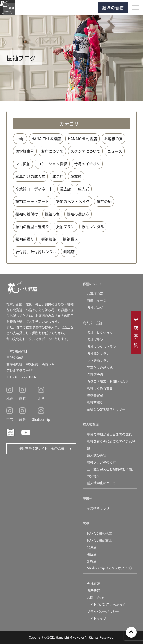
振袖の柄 (104, 201)
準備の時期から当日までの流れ (109, 434)
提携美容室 (95, 395)
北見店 (58, 176)
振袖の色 (52, 214)
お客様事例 (25, 151)
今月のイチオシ (87, 164)
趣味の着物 (113, 7)
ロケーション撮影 (52, 164)
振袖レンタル (93, 226)
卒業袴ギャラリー (100, 508)
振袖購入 (70, 239)
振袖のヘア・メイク (73, 201)
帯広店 (65, 189)
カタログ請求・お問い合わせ (108, 381)
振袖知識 (49, 239)
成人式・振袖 (92, 323)
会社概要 (93, 584)
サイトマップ (97, 618)
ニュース (115, 151)
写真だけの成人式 (30, 176)
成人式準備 (91, 424)
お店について (52, 151)
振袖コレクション (100, 333)
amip (20, 138)
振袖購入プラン (98, 354)
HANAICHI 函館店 (46, 138)
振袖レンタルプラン (101, 347)
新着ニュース (97, 301)
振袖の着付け (27, 214)
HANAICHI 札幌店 (82, 138)
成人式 (84, 189)
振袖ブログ (95, 308)
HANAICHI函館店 (99, 540)
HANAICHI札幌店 (99, 533)
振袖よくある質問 (100, 388)
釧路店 (69, 252)
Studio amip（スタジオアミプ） (110, 568)
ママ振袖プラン (98, 360)
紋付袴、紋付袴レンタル (36, 252)
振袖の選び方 (78, 214)
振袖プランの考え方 (101, 462)
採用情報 (93, 591)
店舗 (86, 523)
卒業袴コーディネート (34, 189)
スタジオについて (85, 151)
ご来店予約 (95, 374)
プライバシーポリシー (103, 612)
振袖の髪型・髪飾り (32, 226)
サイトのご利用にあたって (106, 605)
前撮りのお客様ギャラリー (106, 409)
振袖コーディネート (32, 201)
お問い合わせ (97, 598)
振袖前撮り (25, 239)
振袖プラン (65, 226)
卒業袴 (76, 176)
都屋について (92, 284)
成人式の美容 (97, 455)
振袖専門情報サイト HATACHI (41, 448)
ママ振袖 (23, 164)
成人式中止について (101, 483)
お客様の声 (113, 138)
